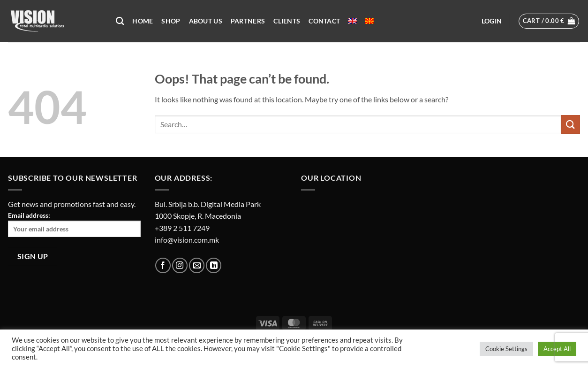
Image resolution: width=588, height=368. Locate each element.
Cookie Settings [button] (506, 349)
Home (143, 21)
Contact (324, 21)
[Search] (120, 21)
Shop (171, 21)
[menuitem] (353, 21)
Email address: (74, 224)
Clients (287, 21)
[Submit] (571, 124)
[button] (492, 21)
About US (206, 21)
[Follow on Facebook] (163, 265)
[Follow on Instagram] (180, 265)
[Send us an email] (197, 265)
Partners (248, 21)
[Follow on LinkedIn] (214, 265)
